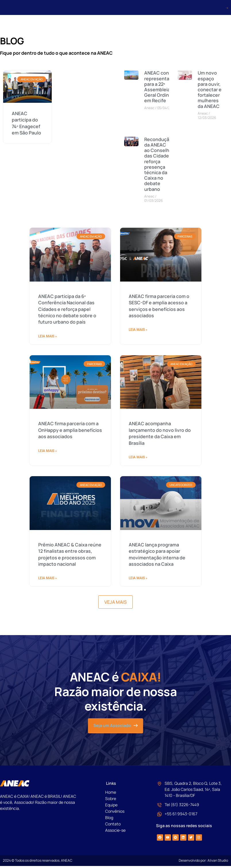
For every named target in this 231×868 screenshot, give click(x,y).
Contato (113, 826)
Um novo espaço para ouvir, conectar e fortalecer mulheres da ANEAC (210, 91)
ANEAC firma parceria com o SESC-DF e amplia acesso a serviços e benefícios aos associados (159, 471)
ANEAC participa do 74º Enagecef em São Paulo (26, 125)
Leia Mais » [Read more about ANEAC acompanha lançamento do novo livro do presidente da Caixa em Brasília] (138, 622)
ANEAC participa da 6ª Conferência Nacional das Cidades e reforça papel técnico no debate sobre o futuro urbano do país (67, 474)
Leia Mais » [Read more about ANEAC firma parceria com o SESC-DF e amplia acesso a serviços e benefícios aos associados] (138, 495)
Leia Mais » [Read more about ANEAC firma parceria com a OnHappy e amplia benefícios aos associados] (48, 616)
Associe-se (115, 832)
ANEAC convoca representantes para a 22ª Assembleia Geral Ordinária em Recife (162, 88)
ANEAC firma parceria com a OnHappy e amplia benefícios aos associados (70, 595)
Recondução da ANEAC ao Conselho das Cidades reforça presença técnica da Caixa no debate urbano (158, 166)
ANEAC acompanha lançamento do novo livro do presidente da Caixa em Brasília (160, 598)
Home (111, 794)
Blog (109, 819)
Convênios (115, 813)
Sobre (111, 800)
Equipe (111, 807)
